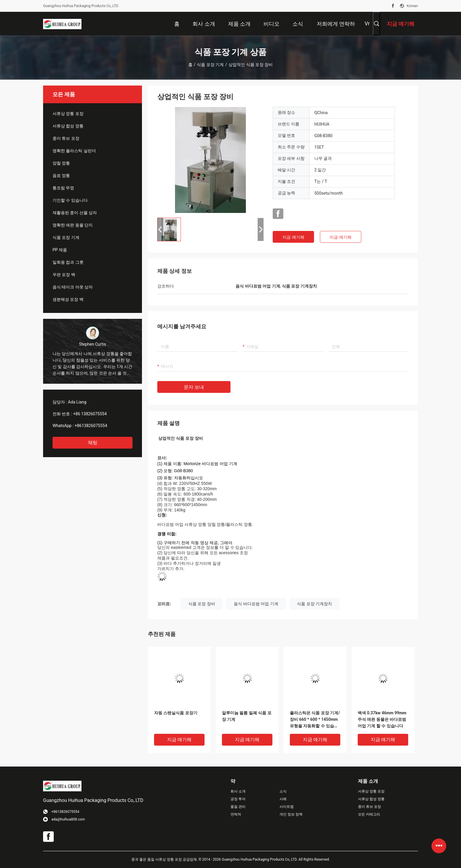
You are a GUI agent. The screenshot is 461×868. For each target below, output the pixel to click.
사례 (283, 799)
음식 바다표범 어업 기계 (256, 604)
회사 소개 (238, 791)
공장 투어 (238, 799)
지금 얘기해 (293, 237)
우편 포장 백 (64, 275)
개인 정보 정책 (291, 814)
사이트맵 (287, 807)
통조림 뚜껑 (63, 188)
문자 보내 (194, 387)
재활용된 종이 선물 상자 (75, 213)
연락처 (236, 814)
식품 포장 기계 (210, 65)
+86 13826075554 (90, 414)
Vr (367, 23)
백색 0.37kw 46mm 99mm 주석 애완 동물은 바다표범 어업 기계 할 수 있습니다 (382, 719)
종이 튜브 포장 (66, 138)
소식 (283, 791)
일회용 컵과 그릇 (68, 262)
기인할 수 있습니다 (70, 200)
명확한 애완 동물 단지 (73, 225)
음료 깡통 (61, 175)
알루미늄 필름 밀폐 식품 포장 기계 (247, 716)
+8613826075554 (91, 426)
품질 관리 (238, 807)
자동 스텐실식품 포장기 (176, 713)
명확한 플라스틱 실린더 (74, 151)
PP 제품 (60, 250)
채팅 (93, 443)
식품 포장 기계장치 (314, 604)
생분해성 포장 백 (68, 299)
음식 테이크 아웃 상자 (73, 287)
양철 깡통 (61, 163)
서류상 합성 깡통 (68, 126)
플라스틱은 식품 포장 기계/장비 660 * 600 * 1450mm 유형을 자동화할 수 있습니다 (315, 720)
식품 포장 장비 (202, 604)
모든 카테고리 (369, 814)
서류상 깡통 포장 (68, 114)
